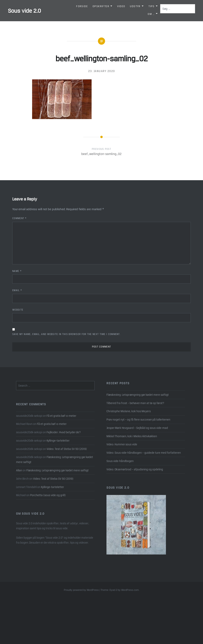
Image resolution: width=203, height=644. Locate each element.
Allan (19, 470)
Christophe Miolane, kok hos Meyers (129, 411)
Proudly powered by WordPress (81, 590)
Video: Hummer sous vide (122, 444)
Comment (20, 218)
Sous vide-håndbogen (120, 461)
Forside (82, 6)
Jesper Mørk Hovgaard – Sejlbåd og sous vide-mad (137, 428)
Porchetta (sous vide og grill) (48, 495)
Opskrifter (101, 6)
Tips (152, 6)
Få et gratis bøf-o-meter (61, 416)
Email (17, 290)
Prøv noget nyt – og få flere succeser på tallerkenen (138, 420)
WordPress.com (130, 590)
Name (17, 271)
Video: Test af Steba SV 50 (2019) (67, 449)
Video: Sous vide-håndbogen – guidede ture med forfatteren (144, 453)
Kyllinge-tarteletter (58, 441)
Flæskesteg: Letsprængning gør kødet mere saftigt (138, 395)
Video (121, 6)
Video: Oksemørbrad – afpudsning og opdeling (135, 469)
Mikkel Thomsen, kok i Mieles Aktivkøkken (132, 436)
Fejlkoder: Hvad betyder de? (64, 432)
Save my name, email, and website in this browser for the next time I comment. (66, 334)
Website (18, 310)
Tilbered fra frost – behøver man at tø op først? (135, 403)
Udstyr (135, 6)
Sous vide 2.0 (24, 11)
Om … (151, 14)
